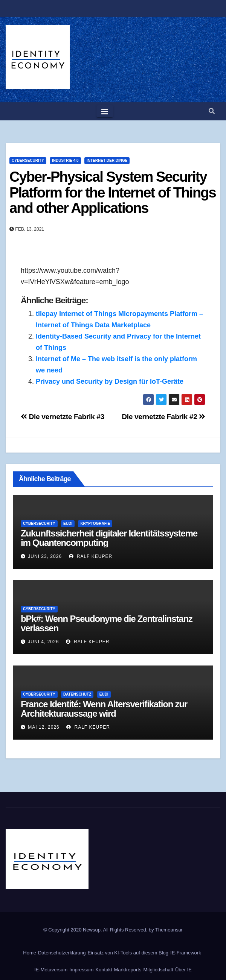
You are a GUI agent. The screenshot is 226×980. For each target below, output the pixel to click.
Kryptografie (95, 523)
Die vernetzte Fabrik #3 (63, 417)
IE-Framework (186, 953)
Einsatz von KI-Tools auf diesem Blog (128, 953)
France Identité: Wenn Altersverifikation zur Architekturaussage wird (104, 709)
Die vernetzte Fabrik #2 (163, 417)
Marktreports (128, 970)
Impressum (81, 970)
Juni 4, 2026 (43, 642)
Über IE (183, 970)
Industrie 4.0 (65, 160)
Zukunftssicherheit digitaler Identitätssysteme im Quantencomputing (109, 538)
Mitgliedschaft (158, 970)
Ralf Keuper (91, 556)
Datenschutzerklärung (62, 953)
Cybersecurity (28, 160)
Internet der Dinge (107, 160)
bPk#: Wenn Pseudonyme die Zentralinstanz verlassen (107, 623)
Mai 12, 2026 (44, 727)
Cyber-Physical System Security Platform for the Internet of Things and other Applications (113, 193)
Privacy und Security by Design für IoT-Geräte (110, 381)
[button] (212, 111)
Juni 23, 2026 (45, 556)
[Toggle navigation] (105, 111)
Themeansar (169, 930)
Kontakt (104, 970)
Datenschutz (77, 694)
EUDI (68, 523)
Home (30, 953)
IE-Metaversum (51, 970)
